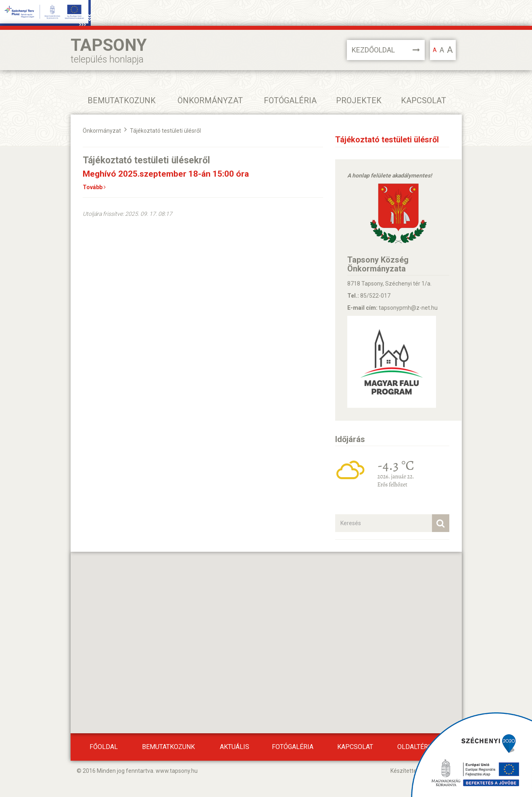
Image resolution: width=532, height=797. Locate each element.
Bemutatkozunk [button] (122, 100)
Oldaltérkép (419, 747)
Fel (524, 777)
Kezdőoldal (386, 50)
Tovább (94, 187)
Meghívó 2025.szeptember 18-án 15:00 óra (166, 174)
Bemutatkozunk (168, 747)
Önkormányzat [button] (210, 100)
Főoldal (104, 747)
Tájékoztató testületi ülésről (165, 131)
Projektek (359, 100)
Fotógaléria (290, 100)
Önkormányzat (102, 131)
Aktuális (235, 747)
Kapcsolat (424, 100)
